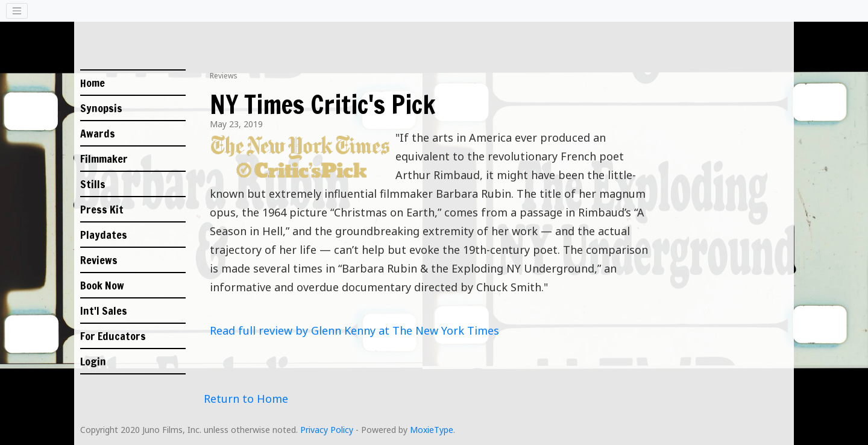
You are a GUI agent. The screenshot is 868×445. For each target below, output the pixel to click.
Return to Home (246, 399)
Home (93, 83)
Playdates (104, 235)
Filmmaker (104, 159)
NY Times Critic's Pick (322, 104)
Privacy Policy (327, 430)
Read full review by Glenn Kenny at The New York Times (354, 330)
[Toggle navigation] (17, 11)
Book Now (102, 285)
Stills (93, 184)
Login (93, 361)
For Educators (113, 336)
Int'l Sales (104, 311)
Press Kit (102, 209)
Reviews (99, 260)
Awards (98, 133)
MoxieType (432, 430)
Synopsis (101, 108)
